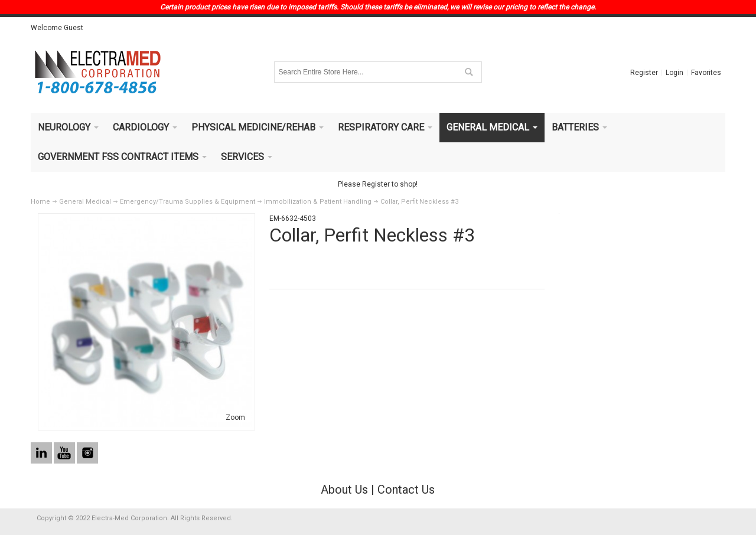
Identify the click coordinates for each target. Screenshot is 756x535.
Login (674, 73)
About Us (344, 490)
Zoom (235, 417)
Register (644, 73)
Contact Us (406, 490)
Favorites (706, 73)
